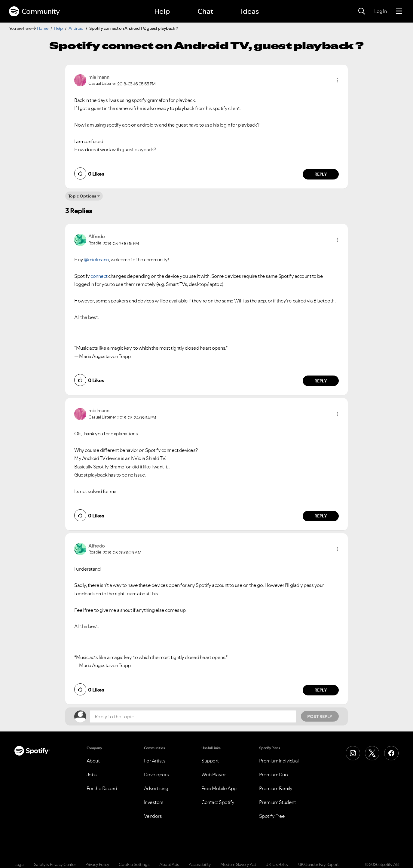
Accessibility (200, 864)
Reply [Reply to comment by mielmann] (321, 174)
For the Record (102, 788)
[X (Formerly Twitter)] (372, 753)
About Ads (169, 864)
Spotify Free (272, 816)
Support (210, 761)
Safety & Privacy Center (55, 864)
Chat (205, 11)
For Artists (155, 761)
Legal (19, 864)
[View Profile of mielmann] (99, 77)
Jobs (92, 774)
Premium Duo (274, 774)
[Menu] (399, 11)
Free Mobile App (219, 788)
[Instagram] (353, 753)
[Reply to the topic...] (193, 716)
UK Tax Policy (277, 864)
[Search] (362, 11)
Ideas (250, 11)
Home (43, 28)
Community (34, 11)
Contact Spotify (218, 802)
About (93, 761)
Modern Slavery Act (238, 864)
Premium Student (278, 802)
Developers (156, 774)
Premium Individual (279, 761)
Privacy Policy (97, 864)
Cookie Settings (134, 864)
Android (76, 28)
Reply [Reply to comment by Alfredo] (321, 381)
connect (99, 276)
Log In (380, 11)
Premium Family (276, 788)
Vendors (153, 816)
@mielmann (96, 259)
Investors (154, 802)
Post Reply (320, 716)
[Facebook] (391, 753)
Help (162, 11)
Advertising (156, 788)
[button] (337, 80)
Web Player (214, 774)
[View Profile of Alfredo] (97, 236)
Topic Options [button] (82, 196)
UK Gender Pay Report (318, 864)
